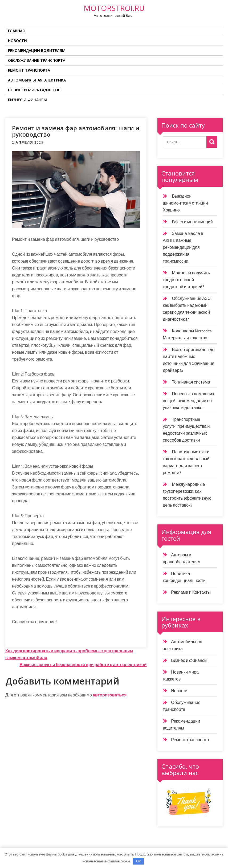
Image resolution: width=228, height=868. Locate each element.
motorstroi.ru (114, 8)
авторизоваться (110, 695)
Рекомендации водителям (37, 50)
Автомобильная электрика (37, 80)
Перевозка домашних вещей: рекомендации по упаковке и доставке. (188, 401)
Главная (16, 31)
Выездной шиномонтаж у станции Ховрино (185, 203)
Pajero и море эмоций (192, 222)
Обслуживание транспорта (37, 60)
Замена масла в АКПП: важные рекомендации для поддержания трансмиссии (183, 247)
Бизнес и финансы (27, 100)
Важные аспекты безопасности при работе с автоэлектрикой (83, 665)
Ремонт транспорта (29, 70)
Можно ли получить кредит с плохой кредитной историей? (186, 280)
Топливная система (191, 382)
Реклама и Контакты (191, 592)
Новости (17, 41)
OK (139, 861)
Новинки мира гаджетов (34, 90)
